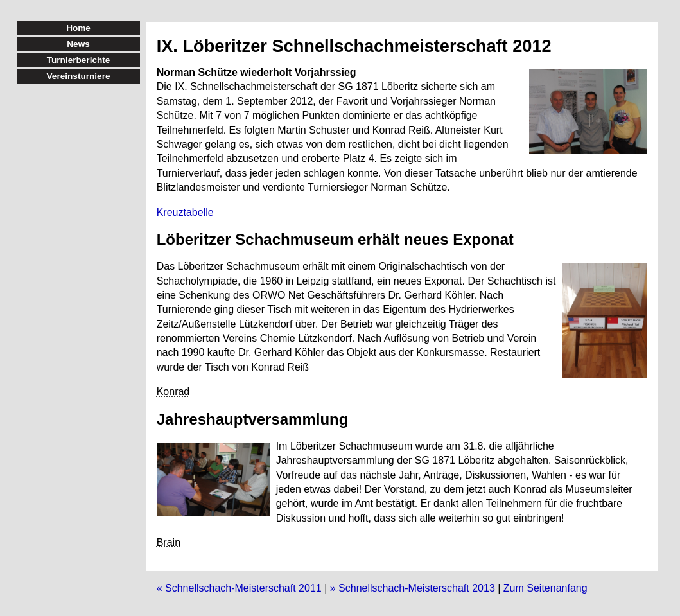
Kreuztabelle (185, 212)
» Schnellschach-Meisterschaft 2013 (413, 588)
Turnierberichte (79, 60)
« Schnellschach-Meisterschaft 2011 (239, 588)
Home (78, 28)
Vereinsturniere (79, 76)
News (78, 44)
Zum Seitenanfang (545, 588)
